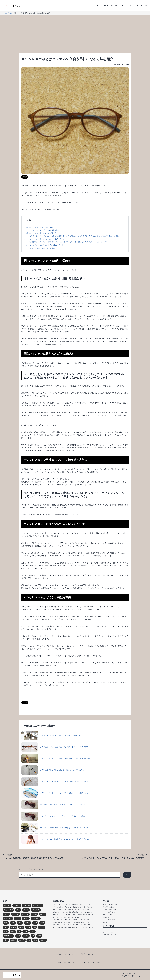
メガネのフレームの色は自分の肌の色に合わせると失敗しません (72, 925)
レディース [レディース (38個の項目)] (8, 918)
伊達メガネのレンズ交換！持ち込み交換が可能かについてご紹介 (72, 905)
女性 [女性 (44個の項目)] (6, 927)
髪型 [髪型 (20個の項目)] (36, 940)
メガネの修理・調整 (109, 912)
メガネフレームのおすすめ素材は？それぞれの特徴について (71, 910)
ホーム (99, 5)
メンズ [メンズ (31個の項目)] (43, 914)
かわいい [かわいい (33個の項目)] (27, 905)
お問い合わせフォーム (109, 935)
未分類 (10, 13)
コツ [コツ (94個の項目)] (19, 910)
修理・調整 (114, 5)
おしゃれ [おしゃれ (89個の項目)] (7, 905)
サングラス (139, 5)
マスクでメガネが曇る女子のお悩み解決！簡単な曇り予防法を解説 (56, 839)
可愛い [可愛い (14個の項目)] (28, 923)
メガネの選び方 (107, 915)
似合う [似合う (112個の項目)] (26, 918)
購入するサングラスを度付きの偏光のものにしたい (68, 917)
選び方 (106, 5)
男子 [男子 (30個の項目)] (26, 932)
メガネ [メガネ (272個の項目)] (35, 914)
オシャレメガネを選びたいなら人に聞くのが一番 (45, 245)
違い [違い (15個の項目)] (6, 940)
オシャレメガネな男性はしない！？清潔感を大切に (46, 239)
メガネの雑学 (107, 917)
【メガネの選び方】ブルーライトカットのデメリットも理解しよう (73, 915)
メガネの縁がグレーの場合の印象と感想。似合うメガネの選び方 (55, 747)
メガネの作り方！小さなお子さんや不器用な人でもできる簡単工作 (56, 759)
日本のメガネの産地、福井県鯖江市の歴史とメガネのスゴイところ (73, 912)
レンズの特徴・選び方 (109, 920)
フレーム (123, 5)
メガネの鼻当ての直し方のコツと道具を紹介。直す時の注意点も (55, 782)
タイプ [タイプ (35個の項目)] (7, 914)
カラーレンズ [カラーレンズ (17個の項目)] (9, 910)
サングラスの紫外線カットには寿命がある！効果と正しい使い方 (55, 828)
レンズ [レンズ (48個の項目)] (18, 918)
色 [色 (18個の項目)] (33, 936)
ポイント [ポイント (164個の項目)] (26, 914)
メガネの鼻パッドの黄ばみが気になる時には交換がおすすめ (53, 735)
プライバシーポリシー (109, 932)
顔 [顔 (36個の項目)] (29, 940)
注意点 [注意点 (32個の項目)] (42, 927)
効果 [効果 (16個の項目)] (6, 923)
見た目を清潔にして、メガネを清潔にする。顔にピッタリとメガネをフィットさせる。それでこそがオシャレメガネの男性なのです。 (69, 242)
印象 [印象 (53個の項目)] (13, 923)
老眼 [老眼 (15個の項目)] (19, 936)
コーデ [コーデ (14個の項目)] (26, 910)
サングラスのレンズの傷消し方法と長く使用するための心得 (53, 805)
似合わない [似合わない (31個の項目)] (36, 918)
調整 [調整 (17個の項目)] (40, 936)
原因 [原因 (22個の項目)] (20, 923)
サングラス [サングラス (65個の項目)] (36, 910)
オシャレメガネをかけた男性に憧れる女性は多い (44, 230)
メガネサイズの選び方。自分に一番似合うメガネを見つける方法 (72, 907)
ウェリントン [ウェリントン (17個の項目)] (38, 905)
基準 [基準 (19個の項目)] (36, 923)
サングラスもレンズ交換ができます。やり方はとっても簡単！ (54, 816)
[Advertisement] (75, 34)
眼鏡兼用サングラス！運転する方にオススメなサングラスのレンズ (73, 920)
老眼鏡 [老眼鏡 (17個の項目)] (26, 936)
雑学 (146, 5)
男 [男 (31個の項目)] (20, 932)
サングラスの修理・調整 (110, 905)
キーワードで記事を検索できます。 (32, 869)
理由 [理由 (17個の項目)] (13, 932)
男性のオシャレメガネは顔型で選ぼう (41, 227)
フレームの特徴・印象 (109, 910)
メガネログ (133, 976)
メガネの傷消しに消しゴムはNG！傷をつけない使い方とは (53, 770)
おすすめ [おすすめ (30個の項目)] (17, 905)
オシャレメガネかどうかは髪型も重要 (41, 248)
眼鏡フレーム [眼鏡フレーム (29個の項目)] (9, 936)
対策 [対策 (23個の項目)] (22, 927)
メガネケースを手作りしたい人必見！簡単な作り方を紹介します (55, 793)
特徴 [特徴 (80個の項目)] (6, 932)
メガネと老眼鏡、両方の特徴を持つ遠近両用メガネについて (71, 922)
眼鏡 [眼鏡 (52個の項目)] (33, 932)
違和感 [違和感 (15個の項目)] (14, 940)
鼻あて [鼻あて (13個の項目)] (43, 940)
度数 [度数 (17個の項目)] (29, 927)
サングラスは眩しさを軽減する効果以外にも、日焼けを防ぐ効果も (73, 927)
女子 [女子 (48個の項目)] (43, 923)
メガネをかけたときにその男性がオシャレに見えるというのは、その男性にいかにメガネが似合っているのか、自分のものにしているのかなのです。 (74, 236)
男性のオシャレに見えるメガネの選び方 (41, 233)
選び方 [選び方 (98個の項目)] (22, 940)
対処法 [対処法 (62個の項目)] (14, 927)
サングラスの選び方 (109, 907)
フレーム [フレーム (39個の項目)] (16, 914)
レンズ (130, 5)
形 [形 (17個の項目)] (35, 927)
